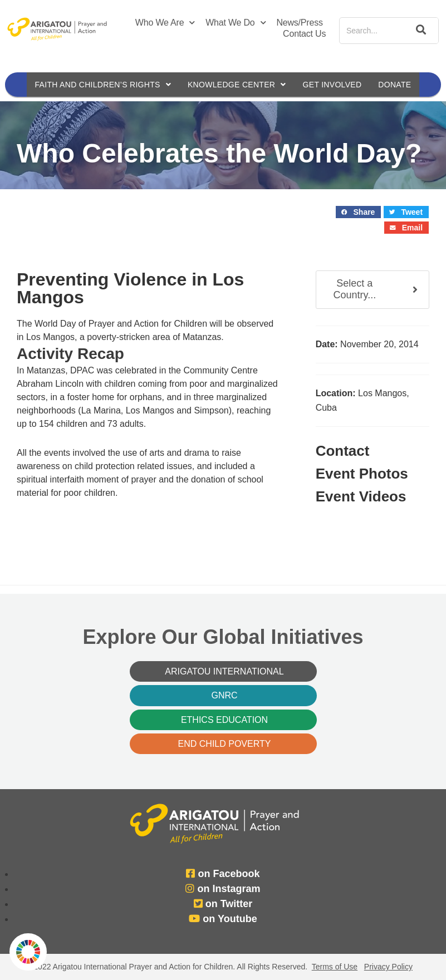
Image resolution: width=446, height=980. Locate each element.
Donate (396, 85)
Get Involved (333, 85)
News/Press (299, 23)
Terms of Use (335, 967)
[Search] (419, 31)
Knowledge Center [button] (237, 85)
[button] (358, 212)
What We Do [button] (236, 23)
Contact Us (304, 34)
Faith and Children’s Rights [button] (102, 85)
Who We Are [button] (165, 23)
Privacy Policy (388, 967)
